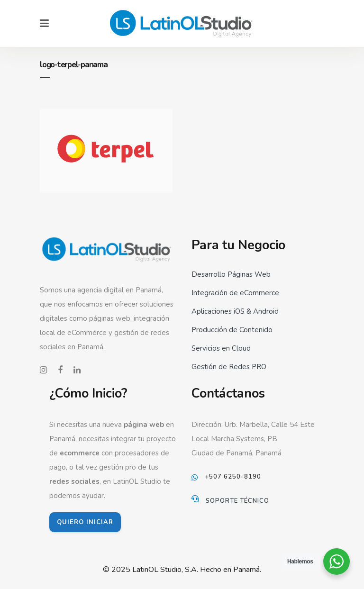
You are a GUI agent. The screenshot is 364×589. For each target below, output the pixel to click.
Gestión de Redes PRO (229, 367)
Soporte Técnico (237, 501)
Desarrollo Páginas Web (231, 274)
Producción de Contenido (232, 330)
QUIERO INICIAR (85, 522)
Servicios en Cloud (221, 348)
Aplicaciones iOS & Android (235, 311)
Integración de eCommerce (235, 293)
